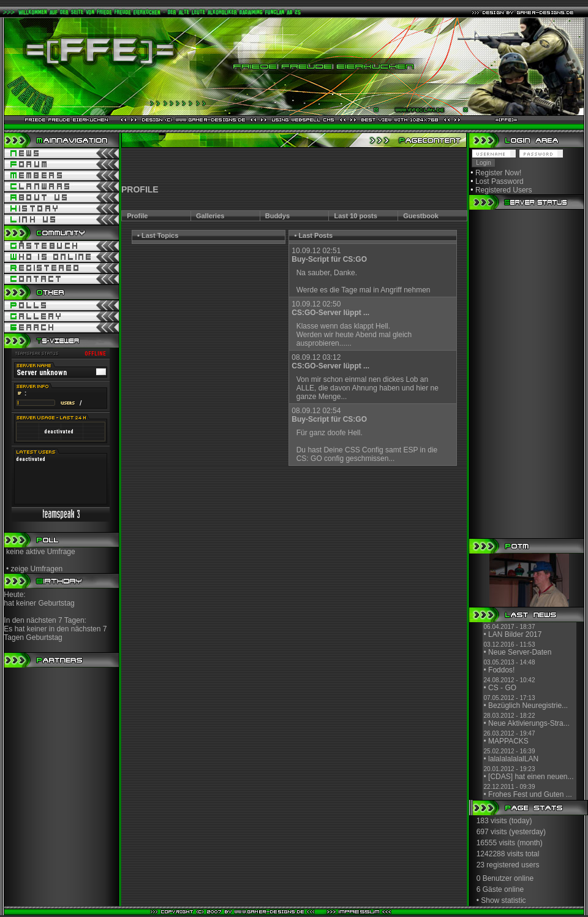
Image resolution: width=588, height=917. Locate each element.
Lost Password (499, 181)
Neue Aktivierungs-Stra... (529, 723)
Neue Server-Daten (520, 652)
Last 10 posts (356, 216)
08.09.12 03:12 (330, 362)
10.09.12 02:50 (330, 308)
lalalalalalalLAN (513, 759)
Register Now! (498, 173)
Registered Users (504, 190)
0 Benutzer (494, 878)
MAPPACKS (508, 741)
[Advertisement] (294, 166)
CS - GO (502, 688)
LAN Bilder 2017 (515, 634)
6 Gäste (489, 889)
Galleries (210, 216)
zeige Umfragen (37, 569)
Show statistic (503, 900)
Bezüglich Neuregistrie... (528, 706)
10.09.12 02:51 (329, 255)
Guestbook (420, 216)
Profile (137, 216)
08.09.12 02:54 (329, 415)
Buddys (277, 216)
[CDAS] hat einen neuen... (531, 777)
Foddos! (501, 670)
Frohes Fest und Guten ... (530, 794)
